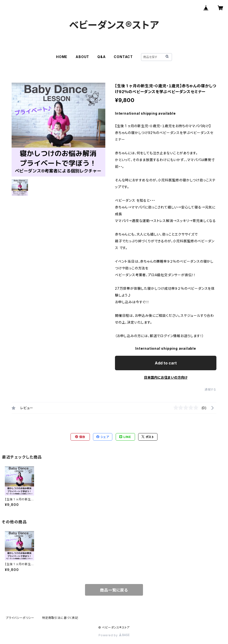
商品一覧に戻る (114, 590)
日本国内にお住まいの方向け (166, 377)
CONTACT (123, 57)
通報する (210, 389)
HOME (62, 57)
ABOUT (82, 57)
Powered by (114, 635)
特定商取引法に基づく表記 (60, 618)
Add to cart (166, 363)
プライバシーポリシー (20, 618)
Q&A (101, 57)
